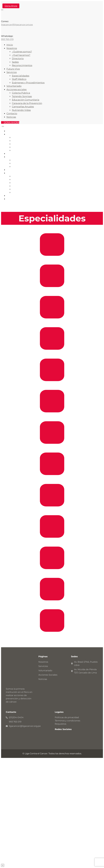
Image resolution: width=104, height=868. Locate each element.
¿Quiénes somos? (22, 52)
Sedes (15, 62)
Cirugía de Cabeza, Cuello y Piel (52, 354)
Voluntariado (14, 86)
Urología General (52, 417)
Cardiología (52, 260)
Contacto (12, 113)
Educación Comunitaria (26, 100)
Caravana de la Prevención (27, 103)
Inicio (10, 45)
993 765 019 (7, 39)
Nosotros (12, 48)
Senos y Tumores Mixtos (52, 448)
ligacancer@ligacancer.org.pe (17, 25)
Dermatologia (52, 636)
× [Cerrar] (3, 865)
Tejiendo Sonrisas (22, 96)
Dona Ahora (11, 6)
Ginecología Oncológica (52, 605)
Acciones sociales (16, 89)
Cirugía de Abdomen (52, 386)
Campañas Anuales (23, 107)
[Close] (3, 126)
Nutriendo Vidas (21, 110)
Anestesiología (52, 480)
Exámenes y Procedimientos (28, 83)
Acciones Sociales (16, 173)
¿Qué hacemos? (21, 55)
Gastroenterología (52, 292)
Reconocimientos (22, 65)
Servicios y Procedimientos (26, 167)
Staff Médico (19, 79)
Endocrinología (52, 323)
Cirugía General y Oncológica (52, 511)
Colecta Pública (21, 93)
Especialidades (21, 76)
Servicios (12, 72)
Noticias (11, 117)
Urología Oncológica (52, 574)
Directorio (18, 58)
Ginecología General (52, 542)
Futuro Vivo (13, 69)
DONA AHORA (11, 122)
